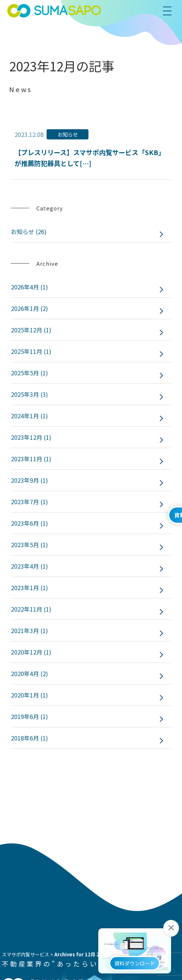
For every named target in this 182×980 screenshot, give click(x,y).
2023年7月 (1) (29, 502)
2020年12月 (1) (31, 652)
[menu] (170, 11)
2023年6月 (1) (29, 523)
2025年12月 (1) (31, 330)
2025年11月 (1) (31, 351)
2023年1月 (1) (29, 588)
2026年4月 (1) (29, 287)
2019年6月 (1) (29, 716)
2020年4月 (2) (29, 673)
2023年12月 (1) (31, 437)
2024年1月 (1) (29, 416)
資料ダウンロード (135, 971)
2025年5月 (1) (29, 373)
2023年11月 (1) (31, 459)
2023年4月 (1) (29, 566)
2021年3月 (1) (29, 631)
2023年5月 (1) (29, 545)
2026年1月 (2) (29, 308)
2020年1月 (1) (29, 695)
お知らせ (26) (29, 232)
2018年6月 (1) (29, 738)
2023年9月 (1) (29, 480)
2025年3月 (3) (29, 394)
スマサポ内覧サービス (25, 954)
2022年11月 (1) (31, 609)
